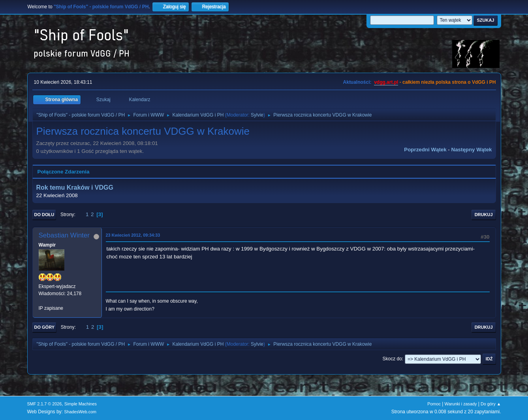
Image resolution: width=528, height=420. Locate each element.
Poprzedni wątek (425, 150)
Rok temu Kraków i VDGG (75, 187)
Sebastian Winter (64, 235)
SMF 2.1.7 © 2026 (45, 404)
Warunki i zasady (461, 404)
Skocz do (392, 359)
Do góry (45, 327)
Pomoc (434, 404)
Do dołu (44, 215)
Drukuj (484, 215)
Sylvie (257, 115)
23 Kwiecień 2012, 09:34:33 (133, 235)
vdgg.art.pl (386, 82)
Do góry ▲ (491, 404)
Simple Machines (81, 404)
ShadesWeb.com (80, 412)
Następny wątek (472, 150)
